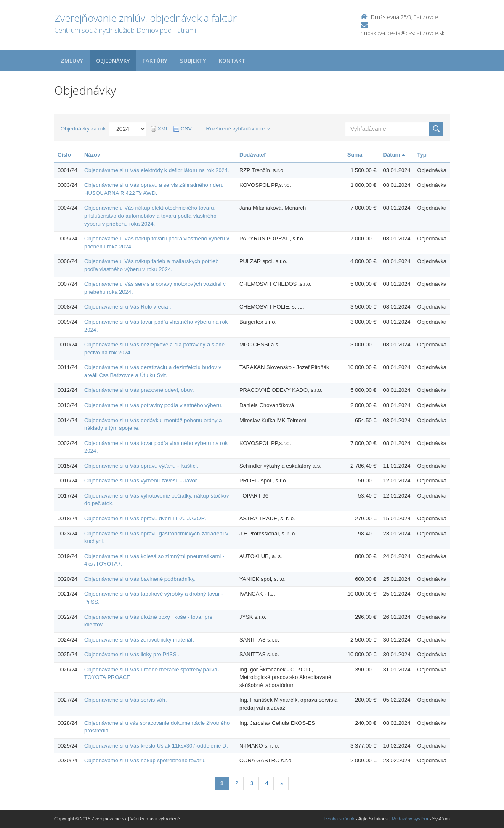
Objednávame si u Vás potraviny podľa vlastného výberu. (153, 405)
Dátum (394, 155)
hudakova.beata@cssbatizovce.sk (402, 33)
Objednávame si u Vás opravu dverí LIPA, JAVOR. (145, 518)
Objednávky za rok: (84, 129)
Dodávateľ (253, 155)
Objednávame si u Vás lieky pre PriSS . (132, 654)
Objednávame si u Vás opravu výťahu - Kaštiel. (141, 466)
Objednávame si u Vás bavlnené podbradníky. (140, 579)
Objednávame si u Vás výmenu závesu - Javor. (141, 481)
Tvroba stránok (339, 819)
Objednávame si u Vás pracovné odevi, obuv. (139, 390)
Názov (92, 155)
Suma (355, 155)
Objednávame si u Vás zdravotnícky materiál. (139, 640)
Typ (422, 155)
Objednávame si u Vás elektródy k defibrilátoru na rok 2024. (157, 170)
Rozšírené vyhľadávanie (238, 129)
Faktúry (155, 61)
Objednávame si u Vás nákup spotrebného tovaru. (145, 760)
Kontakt (232, 61)
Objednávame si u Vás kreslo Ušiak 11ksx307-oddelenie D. (156, 746)
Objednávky (113, 61)
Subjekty (193, 61)
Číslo (64, 155)
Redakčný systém (410, 819)
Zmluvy (72, 61)
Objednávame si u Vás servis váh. (126, 700)
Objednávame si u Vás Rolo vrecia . (128, 307)
